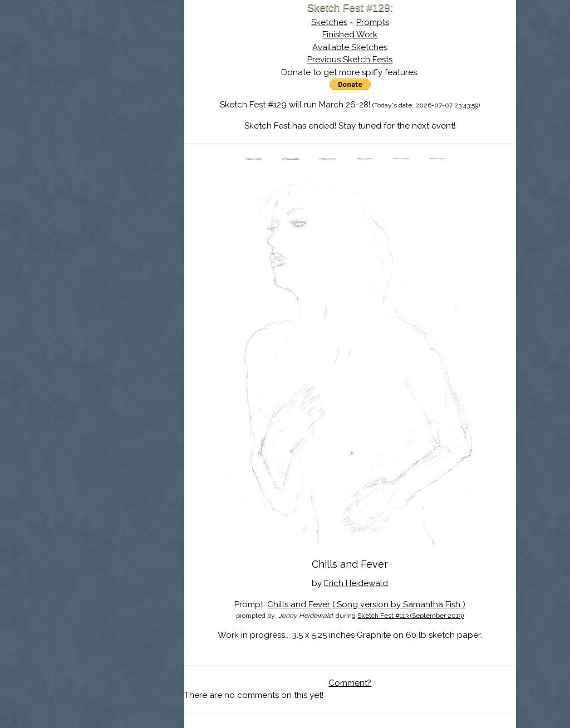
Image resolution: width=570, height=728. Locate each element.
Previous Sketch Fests (368, 60)
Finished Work (368, 35)
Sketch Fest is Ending (137, 63)
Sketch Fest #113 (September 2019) (429, 616)
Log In (111, 131)
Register (161, 131)
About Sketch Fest (137, 80)
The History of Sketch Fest (137, 97)
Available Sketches (368, 47)
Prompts (391, 22)
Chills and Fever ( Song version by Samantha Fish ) (385, 604)
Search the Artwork (137, 114)
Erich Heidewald (374, 583)
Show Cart (120, 145)
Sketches (348, 22)
